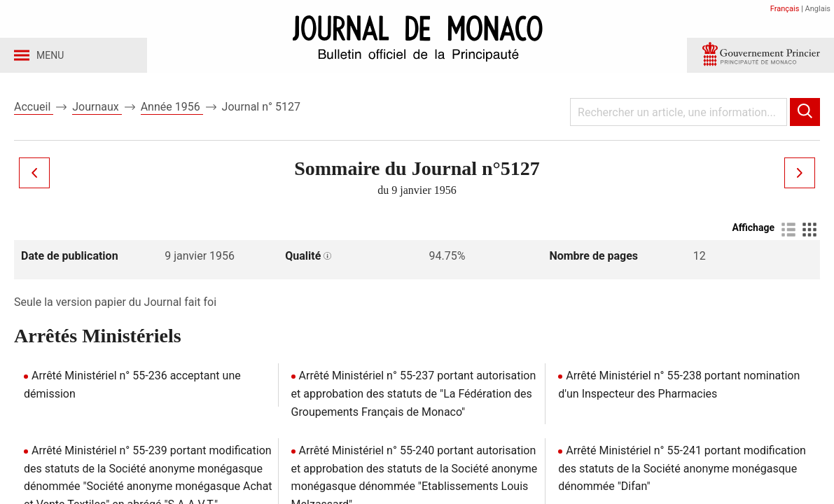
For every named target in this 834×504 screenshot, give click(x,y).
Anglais (818, 9)
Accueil (34, 111)
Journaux (97, 111)
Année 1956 (172, 111)
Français (785, 9)
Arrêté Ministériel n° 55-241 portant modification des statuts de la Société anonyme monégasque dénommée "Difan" (682, 472)
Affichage (753, 232)
